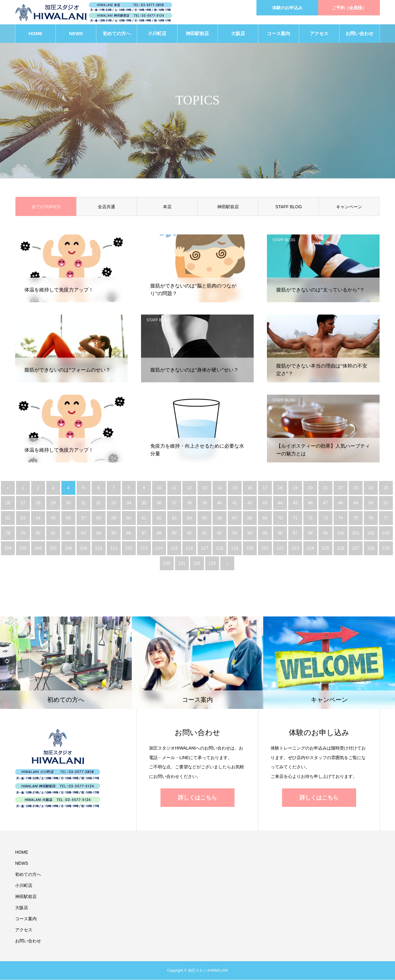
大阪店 (238, 34)
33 (114, 503)
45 (295, 503)
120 (250, 548)
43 (265, 503)
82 (69, 533)
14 (220, 488)
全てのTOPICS (46, 207)
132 (197, 563)
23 (356, 488)
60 (129, 518)
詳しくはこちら (197, 798)
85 (114, 533)
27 (23, 503)
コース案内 (279, 34)
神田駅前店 (197, 34)
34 (129, 503)
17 (265, 488)
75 (356, 518)
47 (326, 503)
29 (53, 503)
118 (220, 548)
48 (341, 503)
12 (189, 488)
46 (310, 503)
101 (356, 533)
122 (280, 548)
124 (310, 548)
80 (38, 533)
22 (341, 488)
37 (174, 503)
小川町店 (157, 34)
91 (205, 533)
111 (114, 548)
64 (189, 518)
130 (166, 563)
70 (280, 518)
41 (235, 503)
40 (220, 503)
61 (144, 518)
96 (280, 533)
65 (205, 518)
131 (182, 563)
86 (129, 533)
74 (341, 518)
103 (386, 533)
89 (174, 533)
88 (159, 533)
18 (280, 488)
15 (235, 488)
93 (235, 533)
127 (356, 548)
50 (371, 503)
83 (84, 533)
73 (326, 518)
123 (295, 548)
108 (68, 548)
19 (295, 488)
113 (144, 548)
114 (159, 548)
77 (386, 518)
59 (114, 518)
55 (53, 518)
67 (235, 518)
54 (38, 518)
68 (250, 518)
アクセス (319, 34)
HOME (36, 34)
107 (53, 548)
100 (341, 533)
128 (371, 548)
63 (174, 518)
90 (189, 533)
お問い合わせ (360, 34)
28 (38, 503)
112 (129, 548)
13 (205, 488)
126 (341, 548)
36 (159, 503)
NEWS (76, 34)
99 (326, 533)
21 (326, 488)
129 (386, 548)
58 (99, 518)
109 (83, 548)
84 (99, 533)
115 (174, 548)
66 (220, 518)
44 (280, 503)
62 (159, 518)
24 (371, 488)
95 (265, 533)
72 (310, 518)
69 (265, 518)
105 (23, 548)
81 (53, 533)
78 (8, 533)
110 (99, 548)
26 (8, 503)
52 (8, 518)
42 (250, 503)
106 (38, 548)
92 (220, 533)
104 (8, 548)
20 (310, 488)
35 (144, 503)
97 (295, 533)
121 (265, 548)
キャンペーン (349, 207)
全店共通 (106, 207)
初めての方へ (117, 34)
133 (212, 563)
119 (235, 548)
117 (204, 548)
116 (189, 548)
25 (386, 488)
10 (159, 488)
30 (69, 503)
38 (189, 503)
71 (295, 518)
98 (310, 533)
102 (371, 533)
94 (250, 533)
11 (174, 488)
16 (250, 488)
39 (205, 503)
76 (371, 518)
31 (84, 503)
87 (144, 533)
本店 (167, 207)
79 (23, 533)
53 (23, 518)
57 (84, 518)
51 (386, 503)
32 (99, 503)
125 (325, 548)
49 (356, 503)
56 (69, 518)
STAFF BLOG (289, 207)
